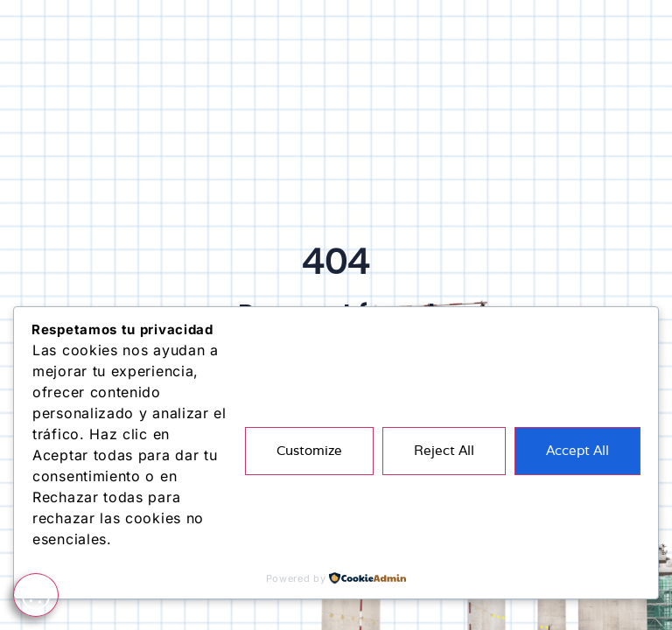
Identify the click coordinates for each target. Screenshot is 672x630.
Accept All (577, 450)
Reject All (444, 450)
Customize (309, 450)
